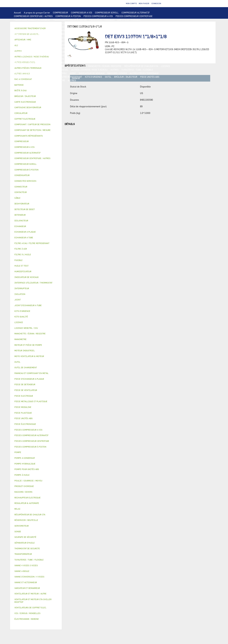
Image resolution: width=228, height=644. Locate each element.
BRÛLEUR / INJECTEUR (126, 77)
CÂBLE (45, 37)
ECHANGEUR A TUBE (126, 27)
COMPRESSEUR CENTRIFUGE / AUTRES (33, 16)
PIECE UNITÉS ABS (150, 77)
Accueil (17, 12)
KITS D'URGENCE (94, 77)
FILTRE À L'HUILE (87, 48)
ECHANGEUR (68, 27)
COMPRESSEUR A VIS (81, 12)
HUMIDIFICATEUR (76, 66)
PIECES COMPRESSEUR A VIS (98, 16)
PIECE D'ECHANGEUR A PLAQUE (30, 30)
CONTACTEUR (163, 34)
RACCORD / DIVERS (117, 73)
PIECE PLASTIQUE (23, 59)
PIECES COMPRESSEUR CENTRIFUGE (134, 16)
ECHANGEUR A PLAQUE (102, 27)
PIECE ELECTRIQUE (113, 34)
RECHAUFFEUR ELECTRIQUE (75, 41)
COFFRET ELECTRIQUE (63, 37)
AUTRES (114, 70)
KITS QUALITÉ (42, 80)
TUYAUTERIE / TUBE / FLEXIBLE (137, 70)
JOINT (73, 73)
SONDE (55, 41)
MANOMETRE (59, 80)
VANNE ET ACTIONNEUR (26, 62)
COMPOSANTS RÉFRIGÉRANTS (29, 52)
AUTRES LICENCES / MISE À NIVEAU (89, 70)
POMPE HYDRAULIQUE (60, 45)
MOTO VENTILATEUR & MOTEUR (96, 30)
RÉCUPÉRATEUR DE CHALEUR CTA (141, 66)
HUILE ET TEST (50, 48)
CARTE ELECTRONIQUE (129, 20)
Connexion (156, 3)
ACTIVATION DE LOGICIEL (55, 70)
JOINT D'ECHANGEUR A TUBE (63, 30)
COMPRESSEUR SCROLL (107, 12)
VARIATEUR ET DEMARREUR (140, 34)
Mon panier (144, 3)
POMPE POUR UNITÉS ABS (27, 48)
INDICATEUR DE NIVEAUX (92, 73)
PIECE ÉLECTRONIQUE (25, 424)
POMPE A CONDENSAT (85, 45)
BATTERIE (82, 27)
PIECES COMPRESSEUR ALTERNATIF (32, 20)
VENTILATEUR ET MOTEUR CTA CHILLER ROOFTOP (140, 30)
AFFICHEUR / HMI (67, 23)
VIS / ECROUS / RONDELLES (28, 77)
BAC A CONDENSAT (84, 59)
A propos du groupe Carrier (37, 12)
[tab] (36, 85)
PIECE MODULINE (23, 80)
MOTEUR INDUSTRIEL (62, 34)
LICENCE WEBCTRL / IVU (26, 70)
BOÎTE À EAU (102, 59)
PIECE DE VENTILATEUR (88, 34)
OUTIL (108, 77)
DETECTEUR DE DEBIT (99, 52)
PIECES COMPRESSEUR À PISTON (70, 20)
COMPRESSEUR (60, 12)
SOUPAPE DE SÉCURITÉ (124, 52)
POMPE (42, 45)
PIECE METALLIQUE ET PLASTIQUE (137, 55)
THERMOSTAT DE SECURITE (148, 41)
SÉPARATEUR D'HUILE (110, 48)
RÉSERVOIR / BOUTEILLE (124, 59)
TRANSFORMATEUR (87, 37)
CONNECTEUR (99, 41)
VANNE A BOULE (93, 62)
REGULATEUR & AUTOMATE (92, 23)
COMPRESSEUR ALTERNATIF (136, 12)
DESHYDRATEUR (147, 52)
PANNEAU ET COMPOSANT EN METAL (53, 59)
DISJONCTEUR (107, 37)
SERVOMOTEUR (75, 62)
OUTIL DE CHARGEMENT (121, 23)
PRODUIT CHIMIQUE (24, 73)
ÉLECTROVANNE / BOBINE (116, 62)
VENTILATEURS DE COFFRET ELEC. (31, 41)
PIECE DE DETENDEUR (105, 55)
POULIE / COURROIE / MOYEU (52, 73)
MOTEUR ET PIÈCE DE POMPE (130, 45)
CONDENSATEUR (137, 37)
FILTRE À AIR (57, 66)
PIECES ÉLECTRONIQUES (102, 20)
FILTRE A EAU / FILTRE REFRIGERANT (63, 77)
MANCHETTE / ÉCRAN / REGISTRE (105, 66)
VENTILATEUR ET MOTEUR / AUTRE (31, 34)
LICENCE (166, 66)
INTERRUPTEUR (31, 37)
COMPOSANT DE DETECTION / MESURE (33, 27)
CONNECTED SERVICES (120, 41)
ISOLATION (145, 59)
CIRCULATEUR (106, 45)
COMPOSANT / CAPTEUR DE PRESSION (66, 52)
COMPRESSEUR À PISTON (68, 16)
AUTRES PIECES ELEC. (25, 45)
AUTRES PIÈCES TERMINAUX (144, 73)
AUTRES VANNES (140, 62)
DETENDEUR (85, 55)
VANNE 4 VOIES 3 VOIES (52, 62)
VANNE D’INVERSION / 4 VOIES (61, 55)
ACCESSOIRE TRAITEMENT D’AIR (31, 66)
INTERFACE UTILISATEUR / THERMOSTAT (34, 23)
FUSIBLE (121, 37)
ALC (57, 27)
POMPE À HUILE (132, 48)
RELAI (17, 37)
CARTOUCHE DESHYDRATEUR (28, 55)
